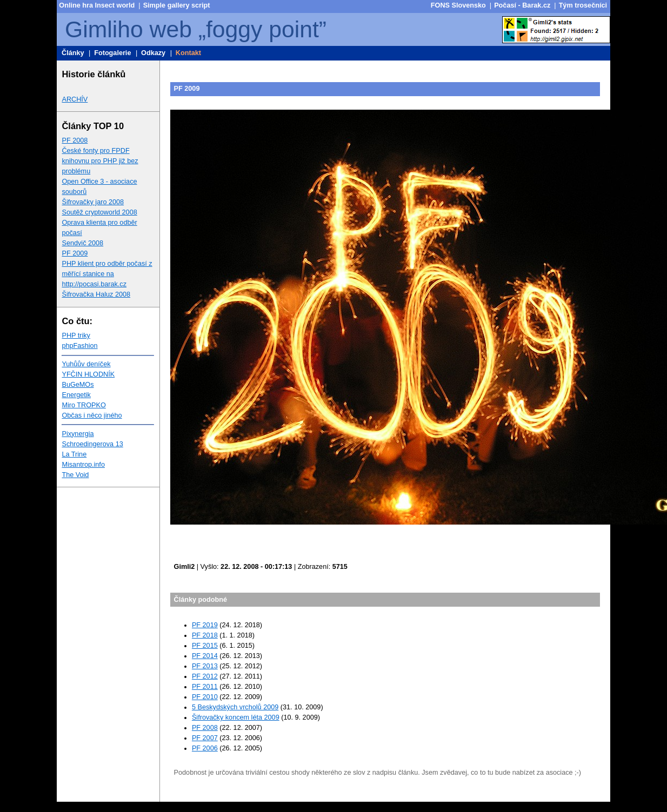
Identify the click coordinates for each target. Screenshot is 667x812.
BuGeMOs (78, 385)
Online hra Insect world (97, 5)
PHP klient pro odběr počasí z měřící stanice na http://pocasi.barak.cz (107, 274)
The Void (75, 475)
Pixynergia (78, 434)
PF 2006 (205, 748)
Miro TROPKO (84, 405)
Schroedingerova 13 (92, 444)
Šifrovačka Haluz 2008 (96, 294)
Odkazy (153, 53)
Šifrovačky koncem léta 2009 (236, 717)
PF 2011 (205, 687)
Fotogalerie (112, 53)
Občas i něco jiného (92, 415)
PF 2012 (205, 676)
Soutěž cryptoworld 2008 (99, 212)
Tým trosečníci (583, 5)
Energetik (76, 395)
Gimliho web (128, 29)
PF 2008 (75, 140)
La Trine (74, 454)
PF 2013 (205, 666)
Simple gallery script (177, 5)
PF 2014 (205, 656)
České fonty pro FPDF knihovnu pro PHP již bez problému (100, 161)
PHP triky (76, 335)
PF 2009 (75, 253)
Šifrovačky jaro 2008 (93, 202)
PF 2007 (205, 738)
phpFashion (79, 346)
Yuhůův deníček (86, 364)
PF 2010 (205, 697)
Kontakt (188, 53)
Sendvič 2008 (82, 243)
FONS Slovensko (458, 5)
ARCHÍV (75, 99)
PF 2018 (205, 635)
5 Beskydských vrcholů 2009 (235, 707)
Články (73, 53)
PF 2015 (205, 646)
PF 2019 (205, 625)
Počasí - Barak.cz (522, 5)
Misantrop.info (83, 465)
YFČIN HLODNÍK (88, 374)
